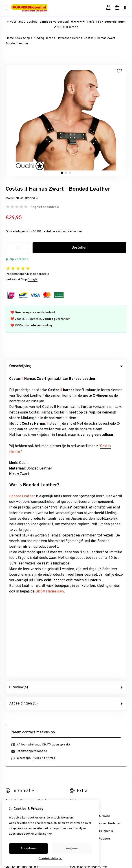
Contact (76, 572)
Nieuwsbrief (14, 595)
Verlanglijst (13, 587)
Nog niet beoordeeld (45, 207)
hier (49, 834)
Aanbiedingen (79, 503)
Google (33, 279)
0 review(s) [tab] (66, 382)
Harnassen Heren (68, 38)
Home (10, 38)
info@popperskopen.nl (33, 446)
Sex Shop (24, 38)
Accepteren (29, 849)
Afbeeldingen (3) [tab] (66, 398)
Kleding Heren (43, 38)
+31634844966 (44, 453)
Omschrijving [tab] (66, 366)
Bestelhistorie (16, 580)
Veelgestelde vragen (84, 595)
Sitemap (76, 587)
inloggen (11, 572)
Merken (75, 496)
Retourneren (79, 580)
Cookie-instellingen (51, 859)
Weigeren (72, 849)
